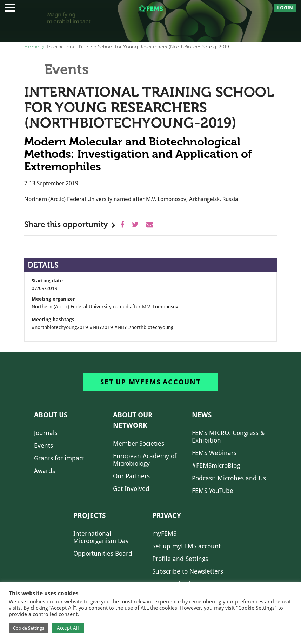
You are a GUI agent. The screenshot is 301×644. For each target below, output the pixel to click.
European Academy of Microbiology (145, 460)
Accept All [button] (68, 628)
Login (285, 8)
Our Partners (131, 476)
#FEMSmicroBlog (216, 465)
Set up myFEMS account (150, 382)
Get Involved (131, 489)
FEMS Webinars (214, 453)
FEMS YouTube (213, 491)
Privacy (167, 515)
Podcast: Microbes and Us (229, 478)
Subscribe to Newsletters (188, 571)
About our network (133, 420)
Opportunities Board (103, 553)
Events (44, 446)
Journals (46, 433)
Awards (45, 471)
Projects (89, 515)
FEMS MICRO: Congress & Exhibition (228, 437)
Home (32, 47)
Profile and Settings (180, 559)
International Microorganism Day (101, 537)
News (202, 415)
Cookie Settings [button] (29, 628)
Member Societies (139, 443)
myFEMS (164, 533)
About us (51, 415)
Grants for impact (59, 458)
